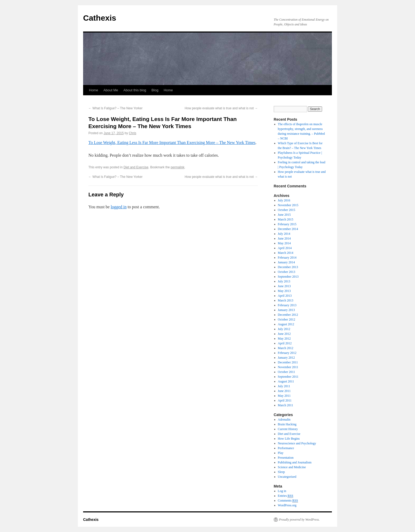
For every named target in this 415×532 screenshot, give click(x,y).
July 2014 (284, 234)
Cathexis (100, 18)
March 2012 (286, 348)
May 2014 (284, 243)
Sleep (281, 472)
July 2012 (284, 329)
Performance (286, 448)
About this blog (135, 90)
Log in (282, 491)
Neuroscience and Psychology (297, 443)
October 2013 (287, 272)
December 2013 (288, 267)
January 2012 (286, 358)
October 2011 (287, 372)
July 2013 (284, 281)
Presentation (286, 458)
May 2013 (284, 291)
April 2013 (285, 296)
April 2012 (285, 343)
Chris (133, 133)
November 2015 (288, 205)
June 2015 (284, 215)
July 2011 (284, 386)
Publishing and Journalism (295, 462)
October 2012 (287, 319)
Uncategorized (287, 477)
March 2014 (286, 253)
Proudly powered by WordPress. (299, 520)
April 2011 (285, 400)
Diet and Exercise (136, 167)
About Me (111, 90)
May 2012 (284, 339)
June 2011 (284, 391)
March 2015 (286, 219)
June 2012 (284, 334)
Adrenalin (284, 420)
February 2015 (287, 224)
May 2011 (284, 396)
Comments (288, 501)
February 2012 (287, 353)
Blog (155, 90)
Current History (288, 429)
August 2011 (286, 381)
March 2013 (286, 300)
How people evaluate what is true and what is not (221, 108)
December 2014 (288, 229)
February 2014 (287, 258)
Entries (286, 496)
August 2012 (286, 324)
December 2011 (288, 362)
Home (94, 90)
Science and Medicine (292, 467)
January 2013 (286, 310)
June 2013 (284, 286)
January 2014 (286, 262)
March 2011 (286, 405)
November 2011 (288, 367)
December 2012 (288, 315)
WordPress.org (287, 505)
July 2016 (284, 200)
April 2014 (285, 248)
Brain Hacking (287, 424)
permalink (178, 167)
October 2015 (287, 210)
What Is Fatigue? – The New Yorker (116, 108)
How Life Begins (289, 439)
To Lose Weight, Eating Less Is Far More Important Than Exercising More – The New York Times (172, 143)
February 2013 (287, 305)
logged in (119, 207)
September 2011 (288, 377)
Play (281, 453)
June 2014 (284, 238)
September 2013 (288, 277)
